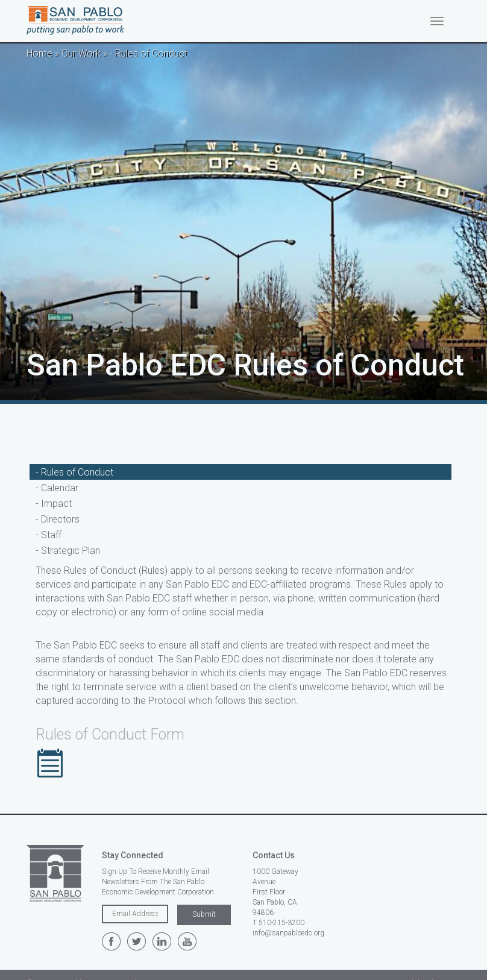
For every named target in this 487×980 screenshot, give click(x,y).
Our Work (81, 53)
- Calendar (57, 488)
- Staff (49, 535)
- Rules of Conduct (74, 472)
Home (39, 53)
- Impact (54, 504)
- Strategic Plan (68, 551)
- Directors (58, 519)
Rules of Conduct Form (110, 734)
